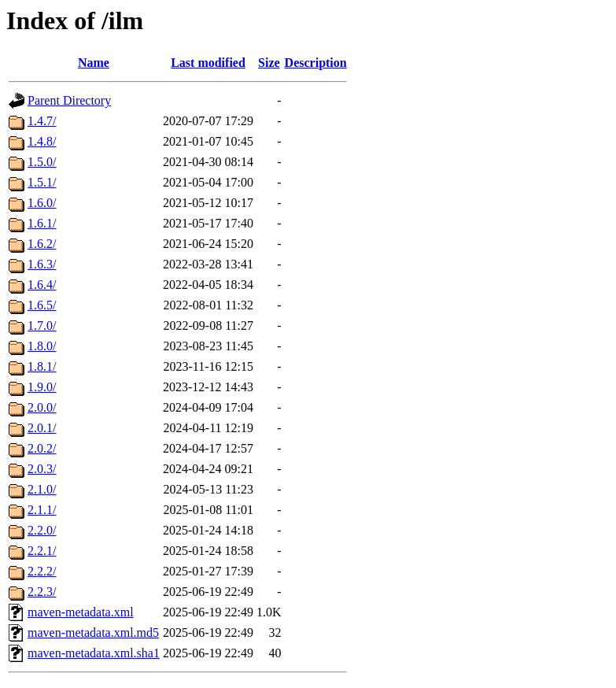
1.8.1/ (42, 366)
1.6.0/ (42, 203)
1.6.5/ (42, 305)
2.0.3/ (42, 469)
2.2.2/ (42, 571)
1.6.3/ (42, 264)
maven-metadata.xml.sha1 (94, 653)
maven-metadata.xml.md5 (93, 633)
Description (316, 63)
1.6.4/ (42, 285)
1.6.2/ (42, 244)
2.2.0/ (42, 530)
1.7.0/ (42, 326)
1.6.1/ (42, 223)
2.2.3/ (42, 592)
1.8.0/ (42, 346)
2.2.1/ (42, 551)
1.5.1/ (42, 182)
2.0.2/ (42, 448)
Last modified (208, 63)
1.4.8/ (42, 141)
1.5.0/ (42, 162)
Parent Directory (69, 100)
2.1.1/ (42, 510)
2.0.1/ (42, 428)
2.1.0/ (42, 489)
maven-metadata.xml (81, 612)
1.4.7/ (42, 121)
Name (94, 63)
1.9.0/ (42, 387)
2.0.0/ (42, 407)
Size (269, 63)
